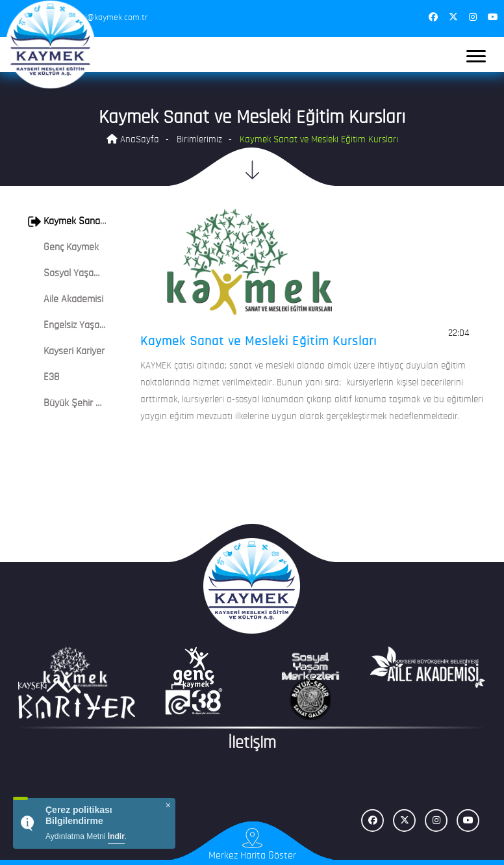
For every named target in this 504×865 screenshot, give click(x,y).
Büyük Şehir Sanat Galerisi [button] (91, 404)
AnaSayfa (133, 139)
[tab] (69, 222)
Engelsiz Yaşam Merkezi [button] (84, 326)
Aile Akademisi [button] (66, 300)
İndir (116, 836)
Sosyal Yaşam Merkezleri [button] (87, 274)
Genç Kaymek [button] (63, 248)
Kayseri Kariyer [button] (66, 352)
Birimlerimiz (199, 140)
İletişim (252, 744)
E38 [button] (44, 378)
